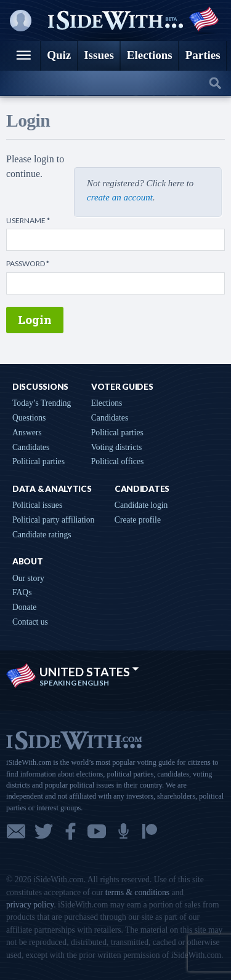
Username (28, 221)
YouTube (97, 831)
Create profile (138, 520)
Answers (27, 433)
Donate (24, 607)
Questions (29, 418)
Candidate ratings (42, 535)
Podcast (124, 831)
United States (89, 672)
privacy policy (30, 905)
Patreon (150, 831)
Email (16, 831)
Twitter (44, 831)
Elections (107, 403)
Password (28, 264)
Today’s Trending (42, 403)
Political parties (38, 461)
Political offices (117, 461)
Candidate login (141, 505)
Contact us (30, 622)
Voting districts (116, 447)
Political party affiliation (53, 520)
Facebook (71, 831)
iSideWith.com (74, 739)
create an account (120, 197)
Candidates (31, 447)
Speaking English (74, 683)
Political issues (37, 505)
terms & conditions (137, 892)
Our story (28, 578)
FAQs (22, 592)
